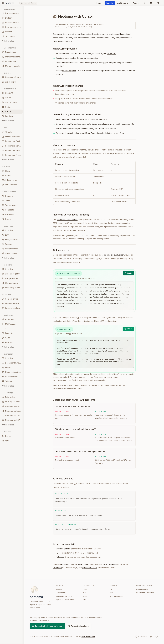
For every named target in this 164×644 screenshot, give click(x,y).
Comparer (7, 393)
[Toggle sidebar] (3, 3)
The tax (7, 295)
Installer (110, 3)
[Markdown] (141, 637)
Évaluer (99, 3)
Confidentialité (142, 589)
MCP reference (110, 564)
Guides (6, 167)
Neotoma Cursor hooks (67, 220)
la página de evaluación (113, 255)
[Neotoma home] (12, 3)
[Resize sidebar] (25, 325)
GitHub (112, 589)
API (84, 593)
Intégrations (9, 89)
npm (111, 593)
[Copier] (128, 329)
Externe (7, 432)
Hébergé (7, 73)
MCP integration (69, 71)
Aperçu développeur (29, 3)
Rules (58, 553)
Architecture (123, 3)
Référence (8, 315)
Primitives (8, 226)
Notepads (111, 53)
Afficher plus (8, 41)
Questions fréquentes (65, 600)
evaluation (66, 564)
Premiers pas (9, 9)
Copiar (128, 273)
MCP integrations (63, 549)
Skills (6, 128)
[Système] (157, 637)
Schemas (7, 265)
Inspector (8, 354)
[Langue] (151, 637)
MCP (85, 596)
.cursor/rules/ (85, 63)
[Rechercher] (145, 3)
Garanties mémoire (64, 596)
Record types (9, 192)
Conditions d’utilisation (145, 593)
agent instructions (90, 567)
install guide (83, 564)
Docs (136, 3)
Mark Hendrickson (88, 637)
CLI (84, 600)
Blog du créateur (116, 596)
